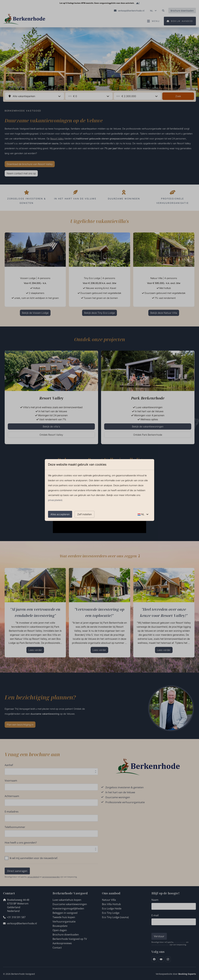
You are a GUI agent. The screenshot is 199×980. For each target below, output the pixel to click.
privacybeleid (55, 500)
